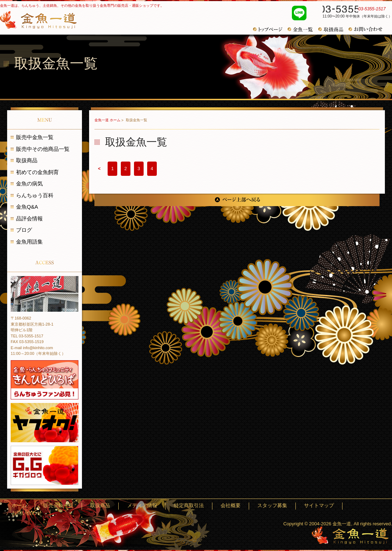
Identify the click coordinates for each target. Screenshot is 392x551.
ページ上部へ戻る (237, 200)
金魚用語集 (29, 242)
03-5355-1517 (354, 10)
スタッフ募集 (300, 506)
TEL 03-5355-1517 (27, 336)
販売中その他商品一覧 (43, 149)
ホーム (114, 506)
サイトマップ (335, 506)
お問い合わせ (368, 29)
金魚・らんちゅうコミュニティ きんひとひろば (45, 380)
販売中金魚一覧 (35, 137)
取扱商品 (333, 29)
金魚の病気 (29, 183)
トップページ (270, 29)
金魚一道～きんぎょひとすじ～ (350, 535)
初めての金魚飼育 (37, 172)
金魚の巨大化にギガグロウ (45, 465)
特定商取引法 (239, 506)
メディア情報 (203, 506)
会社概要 (269, 506)
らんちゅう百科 (35, 195)
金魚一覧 (303, 29)
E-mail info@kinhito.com (32, 348)
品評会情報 (29, 218)
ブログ (24, 230)
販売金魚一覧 (142, 506)
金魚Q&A (27, 207)
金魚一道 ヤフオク (45, 423)
